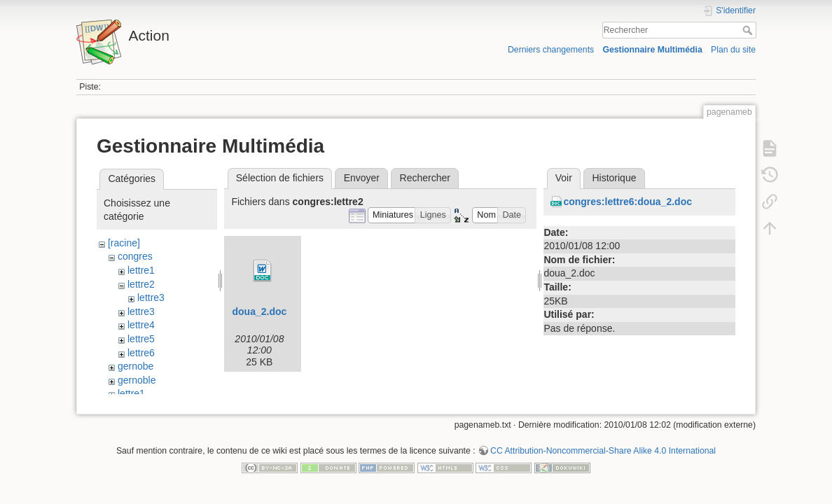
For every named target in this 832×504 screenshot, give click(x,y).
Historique (614, 178)
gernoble (137, 380)
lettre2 (141, 284)
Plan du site (733, 50)
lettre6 (141, 353)
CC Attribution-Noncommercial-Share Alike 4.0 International (603, 458)
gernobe (136, 366)
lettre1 (141, 270)
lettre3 (151, 297)
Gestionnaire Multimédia (652, 50)
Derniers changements (551, 50)
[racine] (124, 243)
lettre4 (141, 325)
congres (135, 256)
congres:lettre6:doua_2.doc (628, 202)
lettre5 (141, 339)
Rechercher (749, 30)
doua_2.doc (259, 311)
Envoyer (362, 178)
